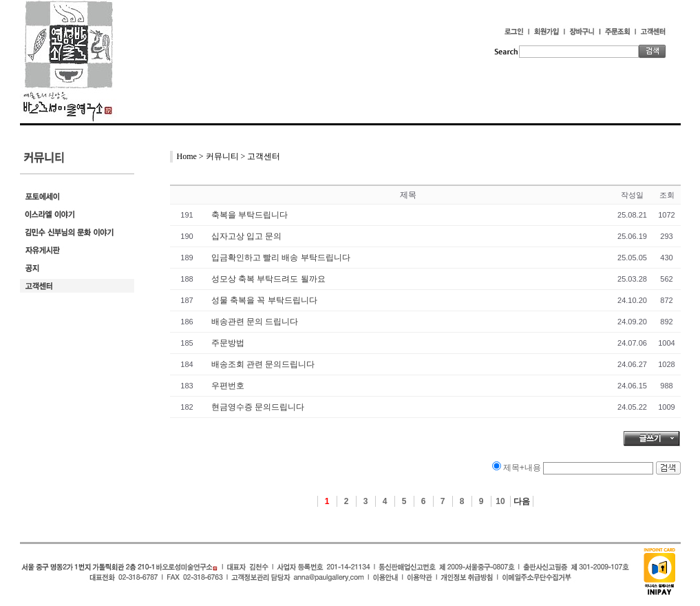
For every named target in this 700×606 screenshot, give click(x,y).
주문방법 (228, 343)
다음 (522, 501)
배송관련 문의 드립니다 (255, 322)
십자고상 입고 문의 (247, 236)
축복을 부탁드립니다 (250, 215)
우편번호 (228, 386)
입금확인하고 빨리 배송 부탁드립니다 (281, 258)
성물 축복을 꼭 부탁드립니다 (264, 300)
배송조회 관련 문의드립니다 (263, 364)
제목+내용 (522, 468)
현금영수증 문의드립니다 (258, 407)
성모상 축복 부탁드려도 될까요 (268, 279)
